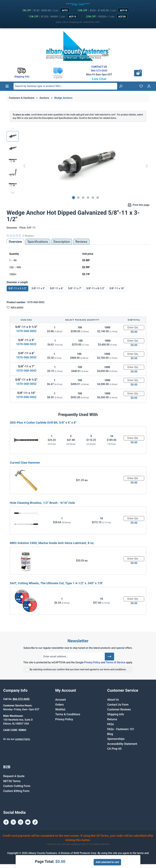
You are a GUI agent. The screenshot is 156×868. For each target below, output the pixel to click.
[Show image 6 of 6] (98, 198)
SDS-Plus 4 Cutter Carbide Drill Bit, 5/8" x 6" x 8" (43, 423)
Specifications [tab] (38, 242)
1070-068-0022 (26, 344)
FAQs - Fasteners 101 (121, 729)
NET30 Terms (12, 781)
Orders (60, 705)
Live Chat (99, 79)
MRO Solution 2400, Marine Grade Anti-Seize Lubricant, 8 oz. (52, 543)
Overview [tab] (15, 242)
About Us (113, 700)
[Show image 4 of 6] (88, 198)
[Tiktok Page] (35, 822)
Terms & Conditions (68, 714)
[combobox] (65, 86)
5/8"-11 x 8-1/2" (95, 288)
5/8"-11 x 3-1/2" (17, 288)
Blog (110, 734)
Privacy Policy (92, 662)
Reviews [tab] (81, 242)
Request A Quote (14, 776)
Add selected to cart (107, 862)
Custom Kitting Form (16, 791)
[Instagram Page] (21, 822)
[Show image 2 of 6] (78, 198)
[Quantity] (134, 328)
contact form (22, 739)
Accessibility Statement (122, 744)
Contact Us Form (118, 705)
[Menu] (7, 86)
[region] (78, 166)
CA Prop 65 (114, 749)
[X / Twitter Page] (13, 822)
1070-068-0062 (26, 397)
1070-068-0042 (26, 371)
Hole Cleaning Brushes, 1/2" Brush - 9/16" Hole (42, 503)
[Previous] (24, 166)
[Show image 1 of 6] (73, 198)
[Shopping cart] (138, 73)
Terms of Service (116, 662)
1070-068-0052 (26, 384)
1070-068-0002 (26, 331)
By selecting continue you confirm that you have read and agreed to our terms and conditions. (78, 670)
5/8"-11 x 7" (75, 288)
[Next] (147, 166)
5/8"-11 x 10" (117, 288)
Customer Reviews (119, 709)
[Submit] (109, 657)
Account (61, 700)
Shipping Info (116, 714)
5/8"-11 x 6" (56, 288)
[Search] (121, 86)
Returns (112, 719)
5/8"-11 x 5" (38, 288)
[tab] (62, 242)
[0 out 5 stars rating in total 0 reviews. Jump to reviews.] (20, 236)
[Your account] (149, 86)
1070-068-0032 (26, 357)
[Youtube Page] (28, 822)
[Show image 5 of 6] (93, 198)
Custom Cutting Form (17, 786)
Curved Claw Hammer (25, 463)
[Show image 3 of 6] (83, 198)
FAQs (110, 724)
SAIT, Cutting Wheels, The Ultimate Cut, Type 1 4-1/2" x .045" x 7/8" (56, 583)
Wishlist (60, 709)
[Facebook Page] (6, 822)
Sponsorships (116, 739)
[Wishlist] (141, 86)
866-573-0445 (99, 71)
